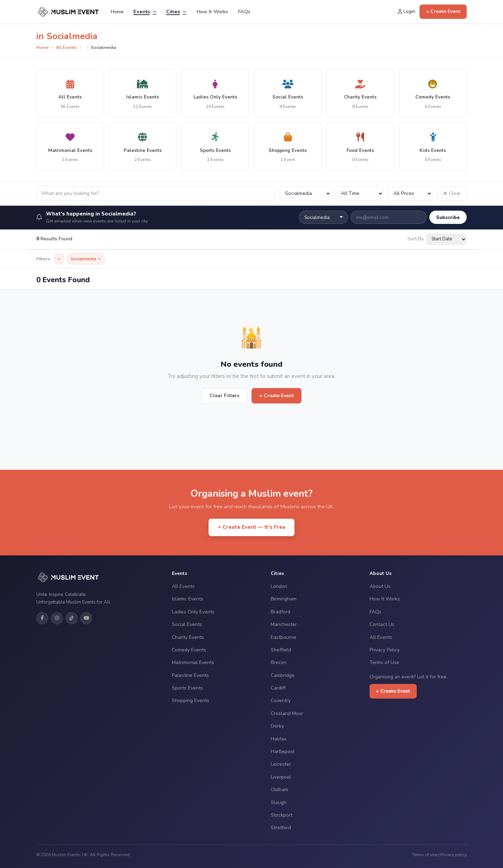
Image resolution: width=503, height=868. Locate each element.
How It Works (212, 12)
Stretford (281, 828)
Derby (277, 726)
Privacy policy (454, 855)
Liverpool (281, 777)
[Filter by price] (410, 194)
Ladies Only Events (193, 612)
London (279, 586)
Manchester (284, 624)
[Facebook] (42, 618)
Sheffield (281, 650)
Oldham (279, 790)
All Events (66, 48)
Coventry (281, 701)
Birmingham (284, 599)
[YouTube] (86, 618)
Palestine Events (190, 675)
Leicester (281, 764)
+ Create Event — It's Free (251, 527)
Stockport (282, 815)
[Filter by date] (359, 194)
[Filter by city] (305, 194)
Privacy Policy (385, 650)
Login (407, 11)
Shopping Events (191, 701)
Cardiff (278, 688)
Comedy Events (189, 650)
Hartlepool (283, 752)
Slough (279, 803)
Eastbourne (283, 637)
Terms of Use (384, 662)
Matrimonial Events (193, 662)
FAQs (244, 12)
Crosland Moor (287, 713)
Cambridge (283, 675)
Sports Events (187, 688)
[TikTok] (72, 618)
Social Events (187, 624)
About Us (380, 586)
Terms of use (425, 855)
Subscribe (448, 217)
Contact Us (382, 624)
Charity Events (188, 637)
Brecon (279, 662)
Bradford (280, 612)
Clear (452, 193)
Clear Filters (224, 396)
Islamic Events (188, 599)
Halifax (279, 739)
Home (117, 12)
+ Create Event (443, 11)
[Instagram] (57, 618)
